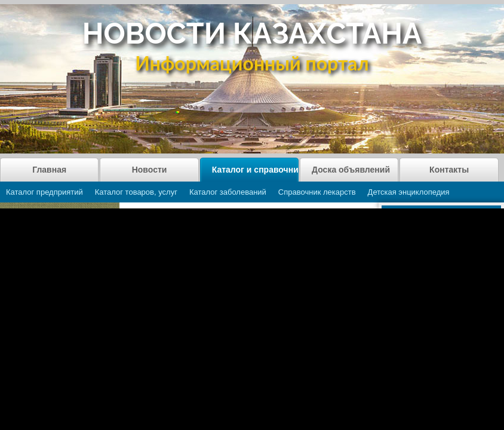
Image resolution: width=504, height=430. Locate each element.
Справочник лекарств (317, 192)
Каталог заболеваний (228, 192)
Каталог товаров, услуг (136, 192)
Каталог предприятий (44, 192)
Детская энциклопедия (409, 192)
